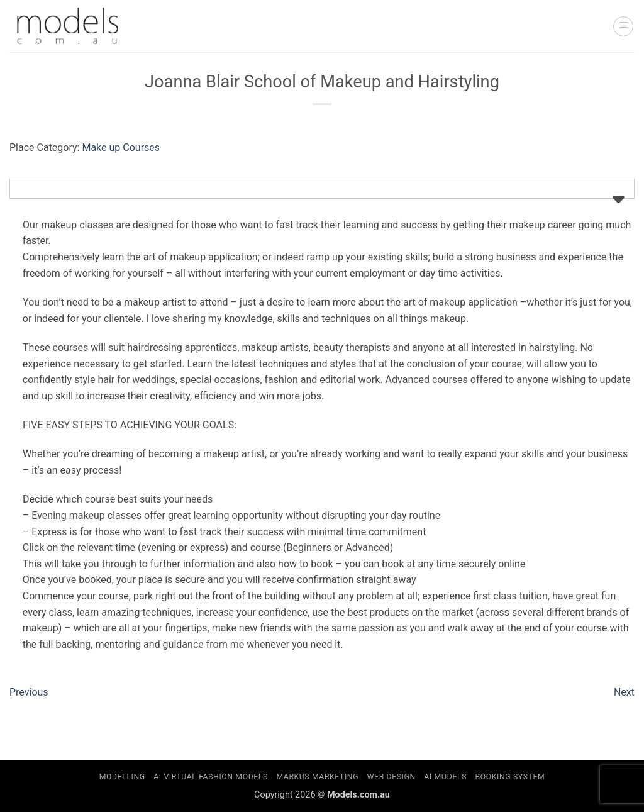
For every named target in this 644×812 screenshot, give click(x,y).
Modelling (122, 777)
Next (624, 692)
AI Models (445, 777)
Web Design (391, 777)
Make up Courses (121, 147)
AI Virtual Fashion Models (211, 777)
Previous (29, 692)
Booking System (510, 777)
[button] (623, 26)
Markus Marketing (317, 777)
